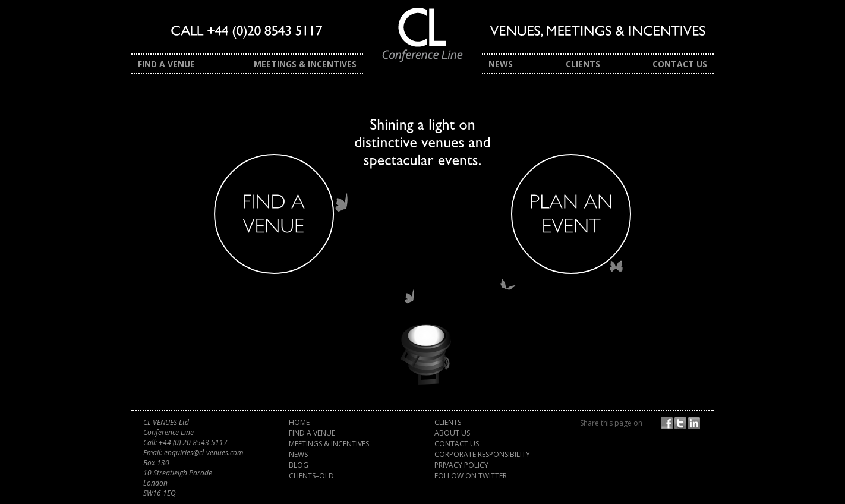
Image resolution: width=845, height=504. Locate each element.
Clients (583, 64)
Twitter (682, 423)
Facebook (669, 423)
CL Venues (422, 40)
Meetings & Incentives (305, 64)
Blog (299, 465)
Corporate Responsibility (482, 454)
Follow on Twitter (471, 476)
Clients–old (311, 476)
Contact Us (680, 64)
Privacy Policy (461, 465)
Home (299, 422)
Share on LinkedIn (696, 423)
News (501, 64)
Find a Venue (166, 64)
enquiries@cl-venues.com (204, 453)
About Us (452, 433)
